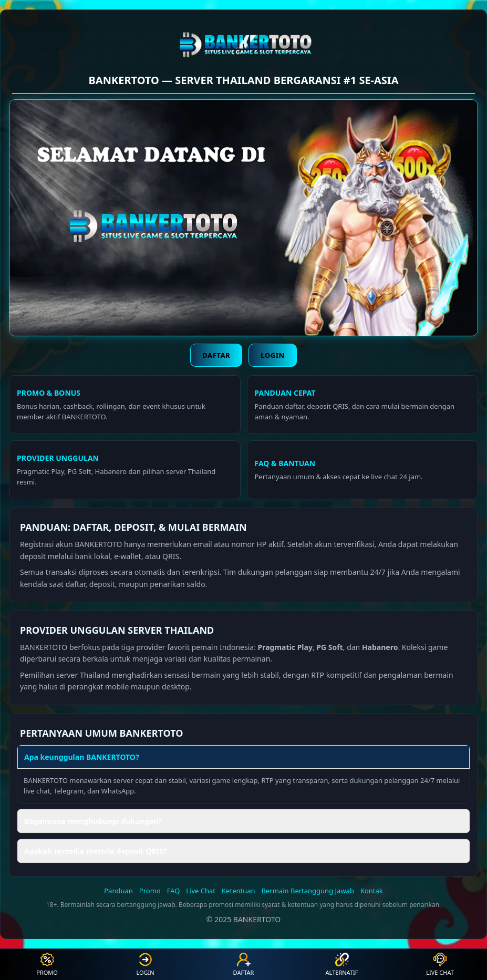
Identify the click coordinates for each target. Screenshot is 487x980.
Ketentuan (239, 891)
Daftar (216, 355)
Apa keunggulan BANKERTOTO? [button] (82, 757)
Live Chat (201, 891)
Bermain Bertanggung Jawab (308, 891)
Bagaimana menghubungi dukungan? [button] (93, 821)
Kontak (372, 891)
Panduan (118, 891)
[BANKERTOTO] (244, 43)
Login (273, 355)
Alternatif (342, 964)
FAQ (174, 891)
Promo (150, 891)
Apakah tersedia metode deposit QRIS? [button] (95, 851)
